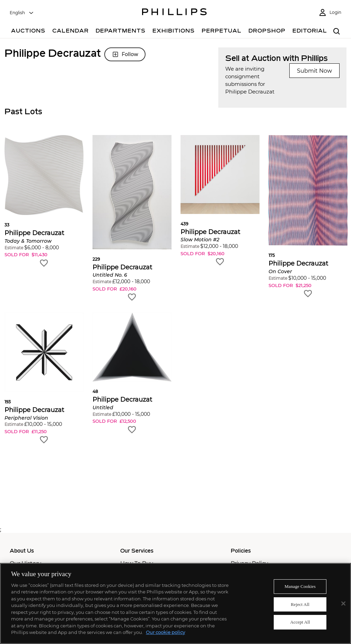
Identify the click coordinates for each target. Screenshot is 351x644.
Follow (125, 54)
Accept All (300, 622)
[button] (44, 202)
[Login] (330, 13)
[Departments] (121, 32)
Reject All (300, 604)
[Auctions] (28, 32)
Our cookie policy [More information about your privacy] (165, 632)
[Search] (337, 32)
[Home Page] (174, 13)
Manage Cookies (300, 586)
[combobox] (22, 13)
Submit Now (314, 71)
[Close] (343, 603)
